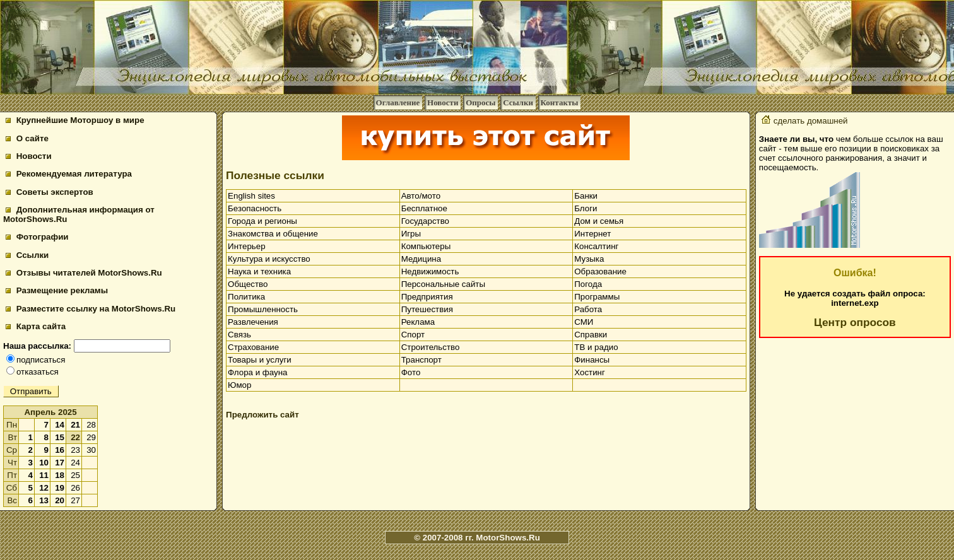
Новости (443, 102)
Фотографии (37, 237)
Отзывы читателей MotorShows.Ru (84, 273)
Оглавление (398, 102)
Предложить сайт (262, 415)
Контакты (560, 102)
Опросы (480, 102)
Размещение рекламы (57, 290)
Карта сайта (36, 326)
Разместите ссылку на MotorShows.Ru (91, 309)
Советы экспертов (50, 192)
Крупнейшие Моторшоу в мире (75, 120)
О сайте (27, 138)
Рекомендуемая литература (69, 174)
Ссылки (518, 102)
